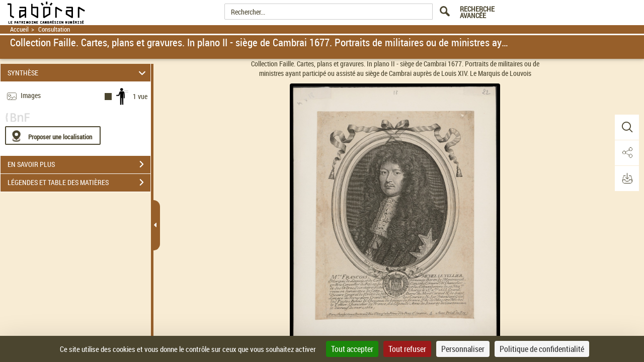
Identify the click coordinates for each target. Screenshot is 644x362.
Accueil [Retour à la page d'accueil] (19, 29)
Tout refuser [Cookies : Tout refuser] (407, 349)
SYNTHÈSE (78, 73)
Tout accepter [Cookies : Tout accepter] (352, 349)
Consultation (54, 29)
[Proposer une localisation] (53, 135)
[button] (626, 127)
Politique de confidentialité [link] (542, 349)
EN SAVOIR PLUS (79, 164)
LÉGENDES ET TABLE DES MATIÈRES (79, 183)
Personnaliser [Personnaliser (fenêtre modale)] (463, 349)
